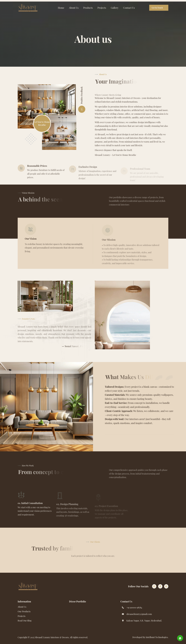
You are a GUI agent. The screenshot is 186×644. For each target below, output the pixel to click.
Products (88, 8)
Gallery (115, 8)
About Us (74, 8)
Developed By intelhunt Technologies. (150, 637)
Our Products (24, 611)
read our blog (25, 621)
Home (61, 8)
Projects (102, 8)
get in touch (157, 8)
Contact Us (129, 8)
